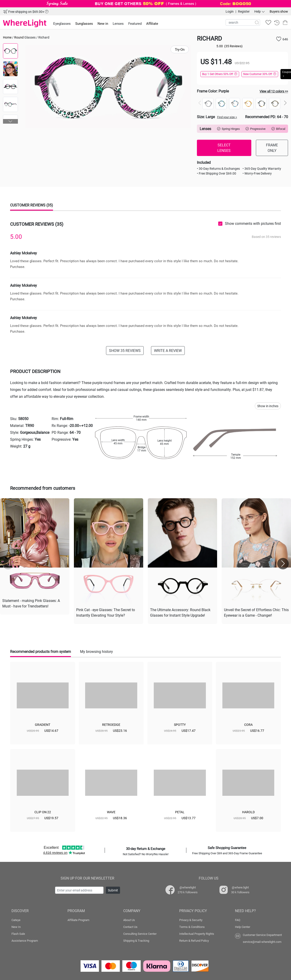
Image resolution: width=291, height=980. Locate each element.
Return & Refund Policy (194, 940)
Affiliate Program (78, 919)
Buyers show (279, 11)
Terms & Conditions (192, 926)
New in (103, 23)
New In (16, 926)
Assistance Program (25, 940)
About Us (129, 919)
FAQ (238, 919)
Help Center (243, 926)
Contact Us (130, 926)
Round (19, 37)
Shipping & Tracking (136, 940)
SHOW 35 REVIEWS (125, 350)
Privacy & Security (191, 919)
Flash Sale (18, 933)
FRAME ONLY (272, 148)
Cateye (16, 919)
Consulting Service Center (140, 933)
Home (7, 37)
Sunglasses (84, 23)
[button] (11, 121)
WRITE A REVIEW (168, 350)
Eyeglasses (62, 23)
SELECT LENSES (224, 148)
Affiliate (152, 23)
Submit (113, 889)
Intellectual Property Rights (197, 933)
